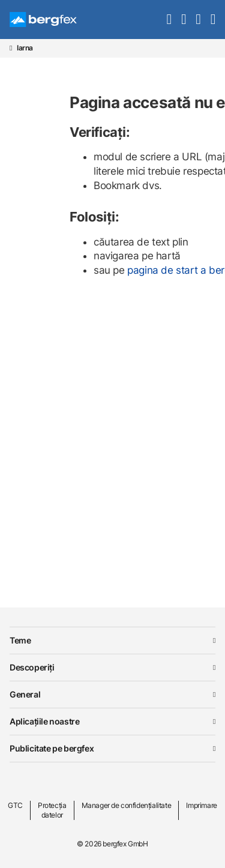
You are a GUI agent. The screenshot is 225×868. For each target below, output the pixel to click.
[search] (169, 19)
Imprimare (201, 805)
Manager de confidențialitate (127, 805)
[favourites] (184, 19)
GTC (15, 805)
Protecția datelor (52, 810)
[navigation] (213, 19)
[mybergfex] (198, 19)
